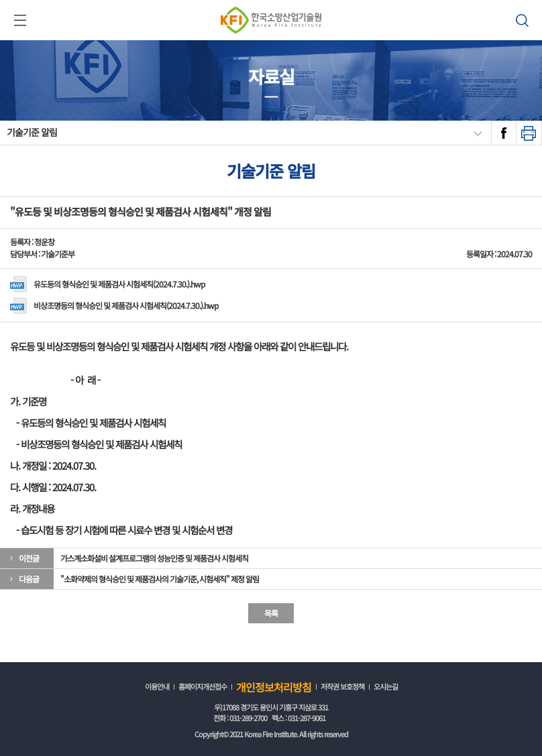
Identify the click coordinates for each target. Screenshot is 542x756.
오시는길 (386, 686)
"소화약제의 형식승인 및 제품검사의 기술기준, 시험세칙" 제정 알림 (160, 579)
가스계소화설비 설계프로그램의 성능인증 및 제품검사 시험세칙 (154, 558)
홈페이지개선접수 (203, 686)
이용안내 (157, 686)
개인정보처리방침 (274, 687)
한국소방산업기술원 (271, 20)
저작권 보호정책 (342, 686)
